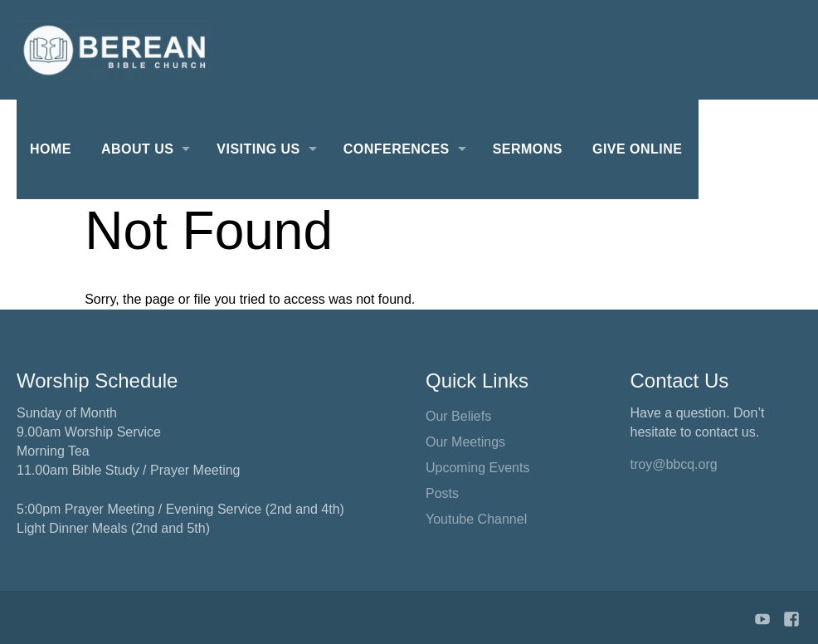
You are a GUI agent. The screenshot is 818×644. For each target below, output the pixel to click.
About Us (137, 149)
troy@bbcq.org (674, 464)
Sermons (528, 149)
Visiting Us (258, 149)
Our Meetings (465, 442)
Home (51, 149)
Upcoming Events (477, 468)
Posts (442, 493)
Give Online (637, 149)
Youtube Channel (476, 519)
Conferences (397, 149)
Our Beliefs (458, 416)
